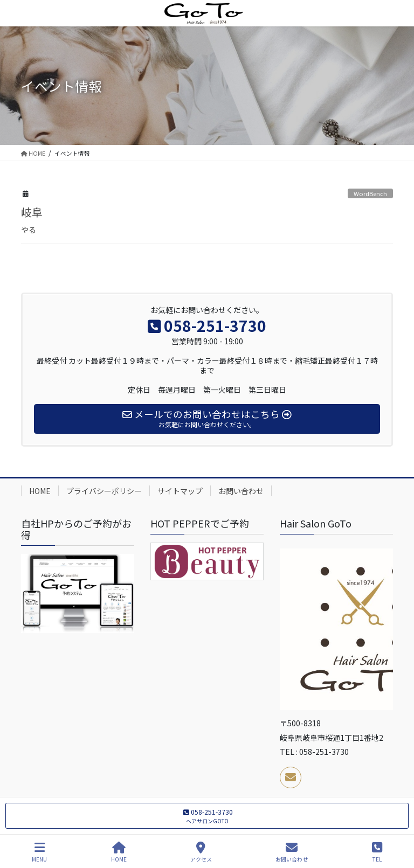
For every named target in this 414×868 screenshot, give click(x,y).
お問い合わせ (241, 491)
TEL (377, 852)
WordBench (370, 193)
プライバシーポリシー (104, 491)
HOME (40, 491)
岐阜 (32, 212)
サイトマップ (180, 491)
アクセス (201, 852)
